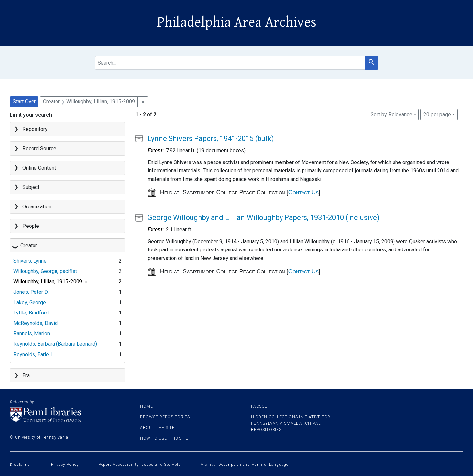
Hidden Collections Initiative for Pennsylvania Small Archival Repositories (291, 423)
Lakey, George (30, 303)
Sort (391, 114)
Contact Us (304, 192)
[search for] (230, 63)
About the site (157, 428)
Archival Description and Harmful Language (245, 465)
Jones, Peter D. (31, 292)
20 (437, 114)
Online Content (39, 168)
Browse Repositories (165, 417)
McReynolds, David (36, 323)
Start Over (24, 102)
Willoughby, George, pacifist (45, 271)
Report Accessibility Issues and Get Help (140, 465)
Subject (31, 187)
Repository (35, 129)
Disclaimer (21, 465)
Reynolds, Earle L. (34, 354)
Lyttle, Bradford (31, 313)
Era (26, 375)
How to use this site (164, 438)
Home (146, 406)
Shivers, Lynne (30, 261)
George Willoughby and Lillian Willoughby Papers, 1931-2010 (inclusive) (264, 217)
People (31, 226)
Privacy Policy (65, 465)
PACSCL (259, 406)
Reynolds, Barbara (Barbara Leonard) (55, 344)
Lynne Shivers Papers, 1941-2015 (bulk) (211, 138)
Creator (29, 245)
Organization (37, 207)
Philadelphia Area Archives (237, 22)
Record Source (39, 149)
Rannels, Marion (32, 333)
